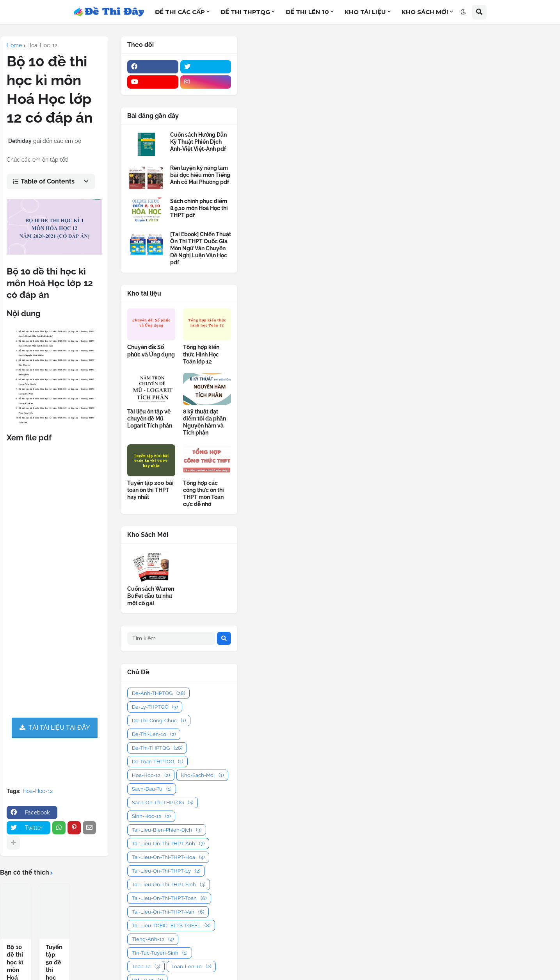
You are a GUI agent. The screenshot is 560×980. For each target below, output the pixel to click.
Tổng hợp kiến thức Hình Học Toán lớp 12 (201, 354)
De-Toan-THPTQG (157, 762)
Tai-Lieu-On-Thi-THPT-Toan (169, 898)
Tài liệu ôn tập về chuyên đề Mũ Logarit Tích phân (150, 419)
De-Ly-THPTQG (155, 707)
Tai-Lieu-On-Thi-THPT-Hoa (168, 857)
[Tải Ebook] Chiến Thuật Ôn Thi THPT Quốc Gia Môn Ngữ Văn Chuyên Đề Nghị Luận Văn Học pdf (201, 249)
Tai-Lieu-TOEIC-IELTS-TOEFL (171, 926)
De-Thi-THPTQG (157, 748)
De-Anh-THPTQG (158, 693)
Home (14, 45)
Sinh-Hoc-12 (151, 816)
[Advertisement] (399, 94)
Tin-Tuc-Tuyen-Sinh (160, 953)
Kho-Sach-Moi (202, 775)
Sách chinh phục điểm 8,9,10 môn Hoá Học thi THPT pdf (199, 208)
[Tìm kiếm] (171, 638)
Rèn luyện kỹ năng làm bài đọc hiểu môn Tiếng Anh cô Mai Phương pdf (200, 175)
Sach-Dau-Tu (152, 789)
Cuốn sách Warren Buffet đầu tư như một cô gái (151, 596)
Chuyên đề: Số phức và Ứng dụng (151, 351)
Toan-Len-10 (191, 967)
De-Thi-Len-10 (154, 734)
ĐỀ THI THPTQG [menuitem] (245, 12)
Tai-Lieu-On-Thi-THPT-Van (168, 912)
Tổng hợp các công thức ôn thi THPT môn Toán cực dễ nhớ (204, 494)
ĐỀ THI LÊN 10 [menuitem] (307, 12)
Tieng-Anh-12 (153, 939)
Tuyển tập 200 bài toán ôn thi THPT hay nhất (150, 490)
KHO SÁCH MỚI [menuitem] (425, 12)
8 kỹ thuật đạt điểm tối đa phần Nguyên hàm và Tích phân (204, 422)
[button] (463, 12)
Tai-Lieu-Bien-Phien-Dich (167, 830)
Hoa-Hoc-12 (42, 45)
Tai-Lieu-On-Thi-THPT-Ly (166, 871)
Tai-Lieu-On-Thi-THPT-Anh (168, 844)
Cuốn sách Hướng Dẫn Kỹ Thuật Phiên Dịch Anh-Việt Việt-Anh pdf (198, 142)
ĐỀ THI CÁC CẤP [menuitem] (180, 12)
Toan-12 (146, 967)
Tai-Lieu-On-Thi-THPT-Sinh (169, 885)
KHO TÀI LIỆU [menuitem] (365, 12)
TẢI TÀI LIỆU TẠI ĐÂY (59, 727)
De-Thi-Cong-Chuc (159, 721)
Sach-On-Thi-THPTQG (163, 803)
